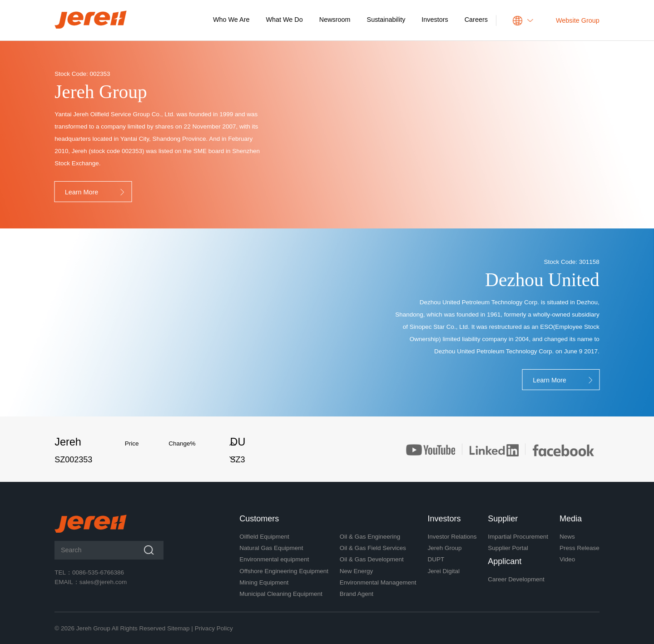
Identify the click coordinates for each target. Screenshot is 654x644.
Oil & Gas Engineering (370, 537)
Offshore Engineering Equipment (284, 571)
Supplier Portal (508, 548)
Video (567, 559)
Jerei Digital (443, 571)
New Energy (357, 571)
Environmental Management (378, 582)
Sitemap (178, 628)
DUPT (436, 559)
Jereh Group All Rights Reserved (121, 628)
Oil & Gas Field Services (373, 548)
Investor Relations (452, 537)
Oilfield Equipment (264, 537)
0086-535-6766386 (98, 572)
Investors (435, 20)
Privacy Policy (214, 628)
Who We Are (231, 20)
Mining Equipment (264, 582)
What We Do (285, 20)
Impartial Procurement (518, 537)
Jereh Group (444, 548)
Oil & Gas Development (372, 559)
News (567, 537)
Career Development (516, 579)
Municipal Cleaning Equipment (281, 594)
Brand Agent (357, 594)
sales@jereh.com (103, 582)
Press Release (580, 548)
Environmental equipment (274, 559)
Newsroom (335, 20)
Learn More (96, 193)
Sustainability (386, 20)
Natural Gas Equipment (271, 548)
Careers (476, 20)
